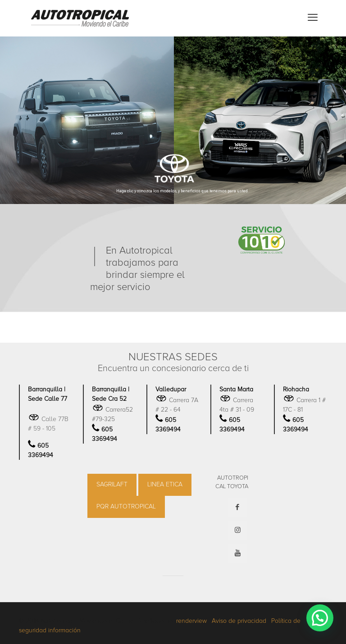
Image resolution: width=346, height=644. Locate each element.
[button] (320, 618)
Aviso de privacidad (239, 621)
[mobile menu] (313, 18)
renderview (191, 621)
